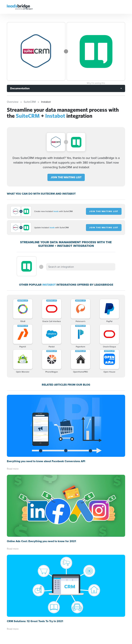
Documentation (20, 88)
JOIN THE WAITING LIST (66, 177)
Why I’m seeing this (96, 83)
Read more (13, 469)
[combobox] (81, 267)
